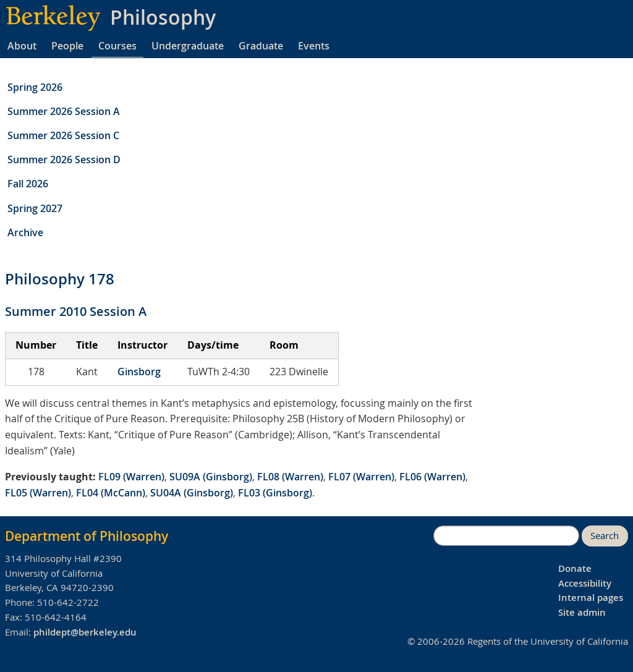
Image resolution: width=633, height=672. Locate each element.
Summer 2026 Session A (64, 111)
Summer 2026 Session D (64, 159)
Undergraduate (188, 46)
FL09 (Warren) (131, 477)
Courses (117, 46)
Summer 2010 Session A (76, 311)
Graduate (261, 46)
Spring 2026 (35, 87)
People (67, 46)
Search (605, 536)
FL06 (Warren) (432, 477)
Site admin (582, 612)
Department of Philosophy (87, 536)
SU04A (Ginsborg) (192, 493)
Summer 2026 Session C (63, 135)
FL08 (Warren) (290, 477)
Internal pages (591, 598)
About (22, 46)
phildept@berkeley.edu (85, 632)
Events (314, 46)
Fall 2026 (28, 184)
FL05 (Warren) (38, 493)
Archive (25, 232)
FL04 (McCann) (111, 493)
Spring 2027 (35, 208)
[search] (506, 536)
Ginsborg (139, 372)
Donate (575, 568)
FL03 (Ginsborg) (275, 493)
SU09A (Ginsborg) (211, 477)
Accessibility (585, 583)
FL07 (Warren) (361, 477)
